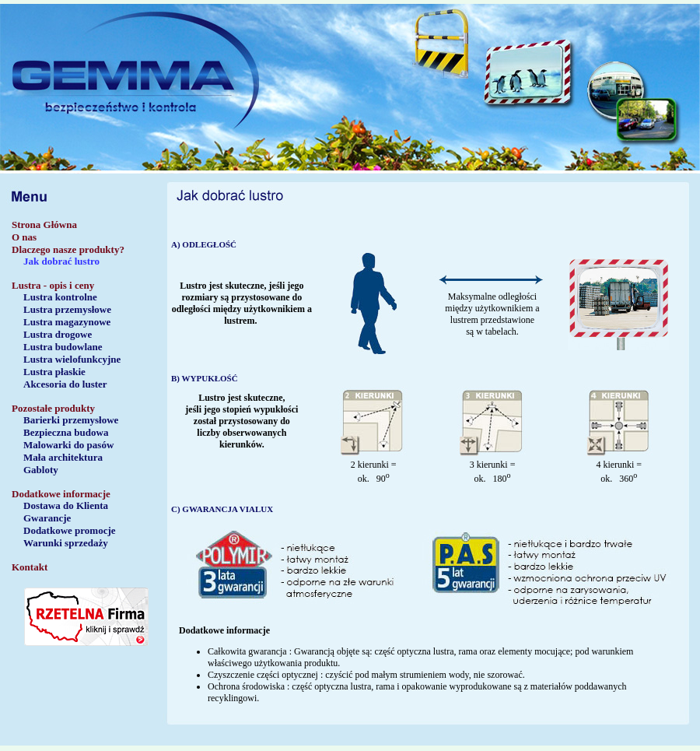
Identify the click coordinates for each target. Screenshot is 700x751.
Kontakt (30, 567)
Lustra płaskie (54, 372)
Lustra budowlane (63, 347)
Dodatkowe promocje (70, 530)
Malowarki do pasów (68, 445)
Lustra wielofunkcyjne (72, 359)
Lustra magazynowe (67, 322)
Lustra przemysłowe (67, 309)
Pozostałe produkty (53, 408)
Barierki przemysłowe (71, 420)
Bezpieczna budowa (66, 432)
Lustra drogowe (58, 334)
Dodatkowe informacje (61, 494)
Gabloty (41, 470)
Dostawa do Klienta (66, 505)
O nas (24, 237)
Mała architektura (63, 457)
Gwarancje (47, 518)
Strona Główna (44, 225)
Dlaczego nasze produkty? (68, 249)
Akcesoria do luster (65, 384)
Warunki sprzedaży (66, 543)
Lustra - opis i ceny (53, 285)
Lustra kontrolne (60, 297)
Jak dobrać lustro (61, 261)
